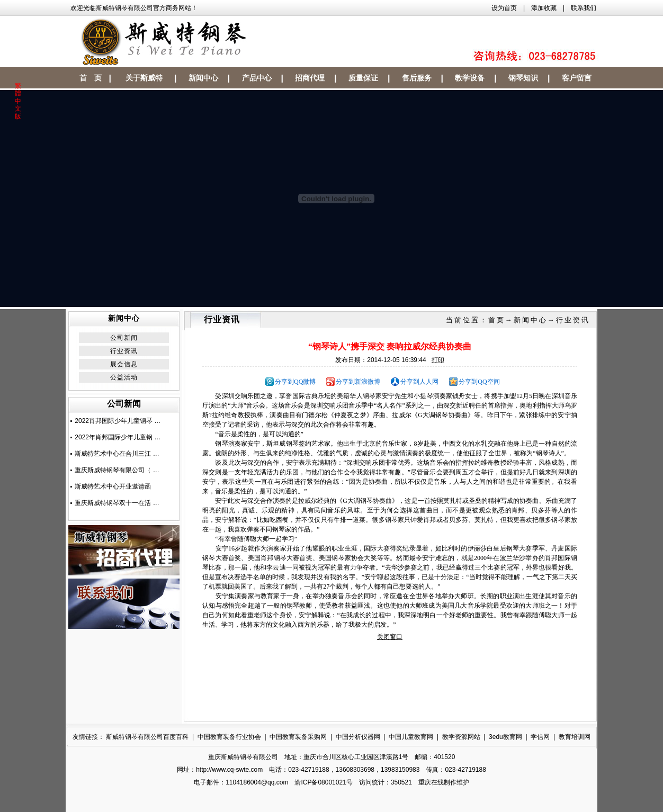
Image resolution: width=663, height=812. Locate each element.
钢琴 (369, 396)
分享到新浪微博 (358, 382)
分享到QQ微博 (295, 382)
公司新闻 (124, 338)
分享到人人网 (419, 382)
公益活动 (124, 377)
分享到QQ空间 (479, 382)
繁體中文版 (18, 101)
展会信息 (124, 364)
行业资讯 (124, 351)
